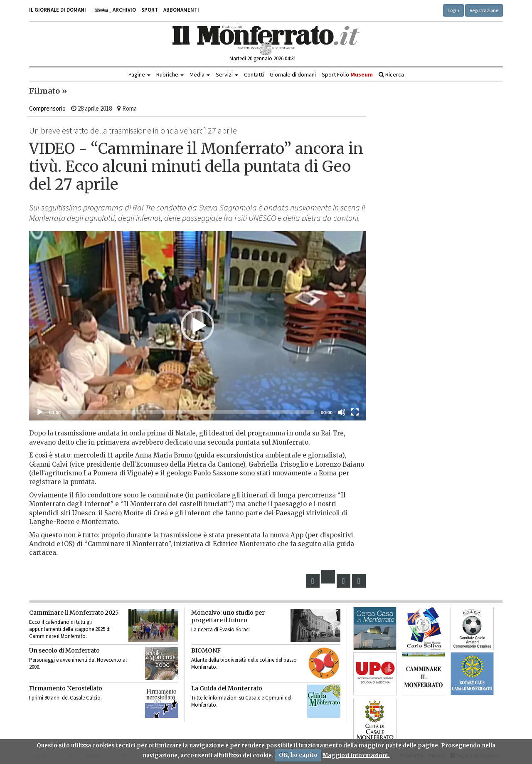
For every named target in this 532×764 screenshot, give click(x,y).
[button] (197, 326)
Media (200, 74)
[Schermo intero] (355, 412)
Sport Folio (347, 74)
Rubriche (170, 74)
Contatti (254, 74)
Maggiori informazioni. (356, 755)
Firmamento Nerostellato (66, 688)
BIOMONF (206, 650)
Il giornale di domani (58, 10)
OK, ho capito (298, 755)
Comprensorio (47, 108)
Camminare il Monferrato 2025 (74, 613)
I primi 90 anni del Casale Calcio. (65, 698)
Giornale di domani (293, 74)
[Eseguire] (40, 412)
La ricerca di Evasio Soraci (220, 629)
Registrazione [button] (484, 10)
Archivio (114, 10)
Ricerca (391, 74)
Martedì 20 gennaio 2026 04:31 (263, 58)
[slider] (191, 412)
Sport (150, 10)
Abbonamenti (181, 10)
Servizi (227, 74)
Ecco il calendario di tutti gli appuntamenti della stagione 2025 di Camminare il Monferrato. (70, 629)
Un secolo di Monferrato (64, 650)
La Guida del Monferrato (227, 688)
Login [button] (453, 10)
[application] (197, 326)
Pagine (139, 74)
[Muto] (342, 412)
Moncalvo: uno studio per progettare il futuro (228, 616)
